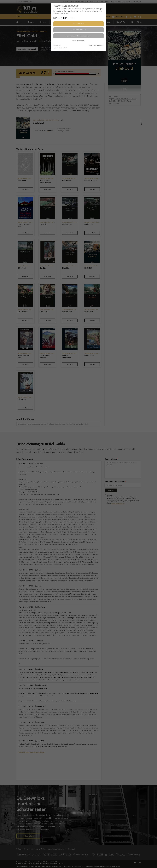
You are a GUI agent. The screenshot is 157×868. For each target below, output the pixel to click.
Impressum (92, 45)
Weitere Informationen (78, 41)
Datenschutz (100, 45)
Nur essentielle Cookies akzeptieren (79, 36)
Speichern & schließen (78, 30)
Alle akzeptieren (78, 24)
